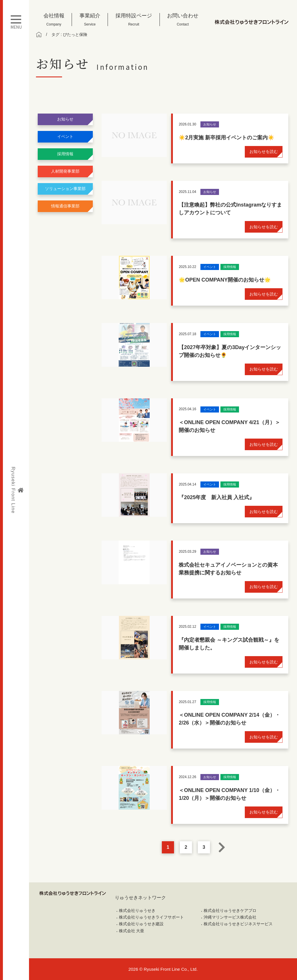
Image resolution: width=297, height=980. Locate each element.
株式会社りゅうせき (137, 910)
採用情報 (65, 154)
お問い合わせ (183, 20)
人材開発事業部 (65, 171)
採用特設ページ (134, 20)
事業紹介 (90, 20)
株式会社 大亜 (132, 931)
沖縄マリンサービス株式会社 (230, 917)
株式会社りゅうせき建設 (141, 924)
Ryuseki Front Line (17, 490)
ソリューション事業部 (65, 189)
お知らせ (65, 119)
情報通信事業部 (65, 206)
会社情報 (54, 20)
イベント (65, 136)
